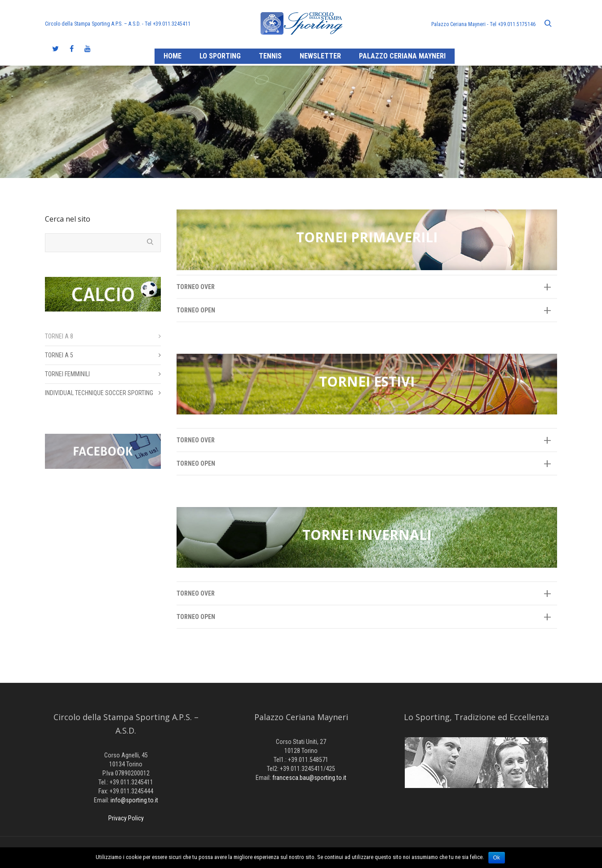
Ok (497, 858)
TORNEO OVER (196, 287)
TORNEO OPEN (196, 310)
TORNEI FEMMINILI (67, 374)
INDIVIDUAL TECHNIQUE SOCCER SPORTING (99, 393)
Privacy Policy (126, 818)
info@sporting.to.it (134, 800)
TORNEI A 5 (59, 355)
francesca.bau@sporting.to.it (309, 778)
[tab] (367, 287)
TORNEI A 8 (59, 336)
